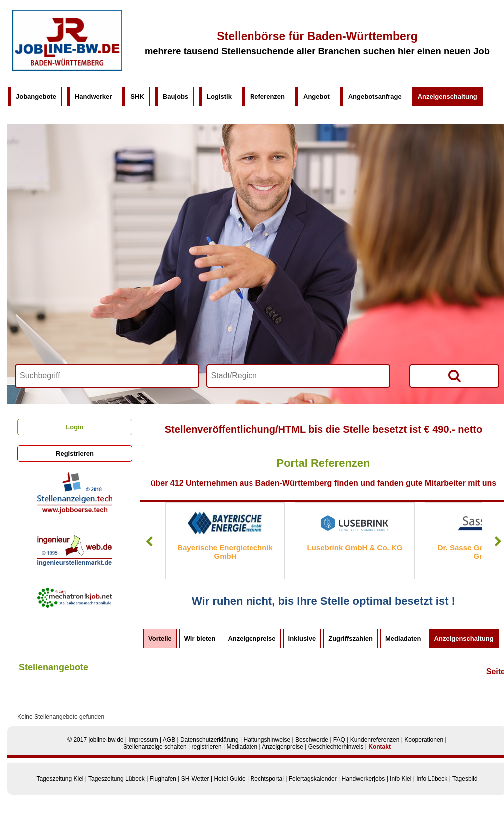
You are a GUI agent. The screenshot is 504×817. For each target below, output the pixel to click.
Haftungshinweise (267, 740)
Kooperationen (424, 740)
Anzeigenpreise (252, 638)
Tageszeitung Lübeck (117, 779)
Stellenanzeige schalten (155, 747)
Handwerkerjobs (364, 779)
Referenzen (267, 97)
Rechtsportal (267, 779)
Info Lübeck (432, 779)
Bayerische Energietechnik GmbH (225, 552)
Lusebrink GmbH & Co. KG (355, 548)
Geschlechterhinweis (336, 747)
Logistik (219, 97)
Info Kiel (400, 779)
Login (75, 427)
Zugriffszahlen (351, 638)
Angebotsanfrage (375, 97)
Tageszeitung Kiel (60, 779)
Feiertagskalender (313, 779)
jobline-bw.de (106, 740)
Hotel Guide (229, 779)
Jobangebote (36, 97)
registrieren (207, 747)
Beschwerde (312, 740)
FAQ (339, 740)
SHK (137, 97)
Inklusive (302, 638)
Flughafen (163, 779)
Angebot (317, 97)
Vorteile (160, 638)
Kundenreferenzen (375, 740)
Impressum (143, 740)
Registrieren (75, 454)
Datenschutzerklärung (209, 740)
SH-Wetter (195, 779)
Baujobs (175, 97)
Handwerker (93, 97)
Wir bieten (200, 638)
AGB (169, 740)
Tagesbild (465, 779)
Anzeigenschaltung (447, 97)
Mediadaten (403, 638)
